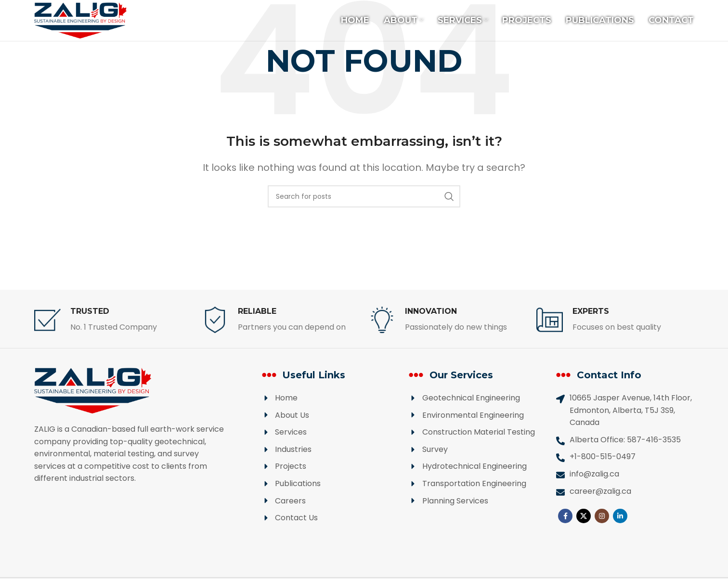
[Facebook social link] (565, 516)
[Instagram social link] (602, 516)
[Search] (364, 196)
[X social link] (584, 516)
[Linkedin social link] (620, 516)
